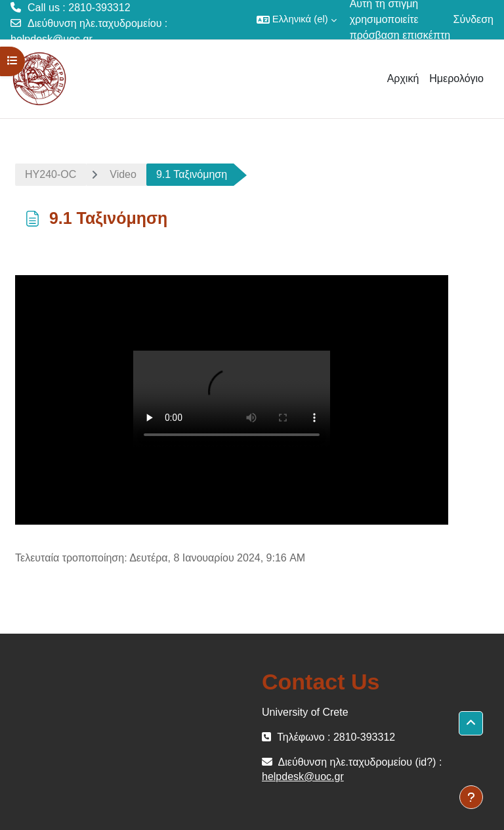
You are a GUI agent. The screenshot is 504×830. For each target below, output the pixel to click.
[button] (297, 20)
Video (123, 174)
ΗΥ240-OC (51, 174)
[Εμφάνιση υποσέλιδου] (471, 797)
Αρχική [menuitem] (403, 78)
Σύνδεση (473, 19)
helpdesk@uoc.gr (52, 39)
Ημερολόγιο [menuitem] (456, 78)
